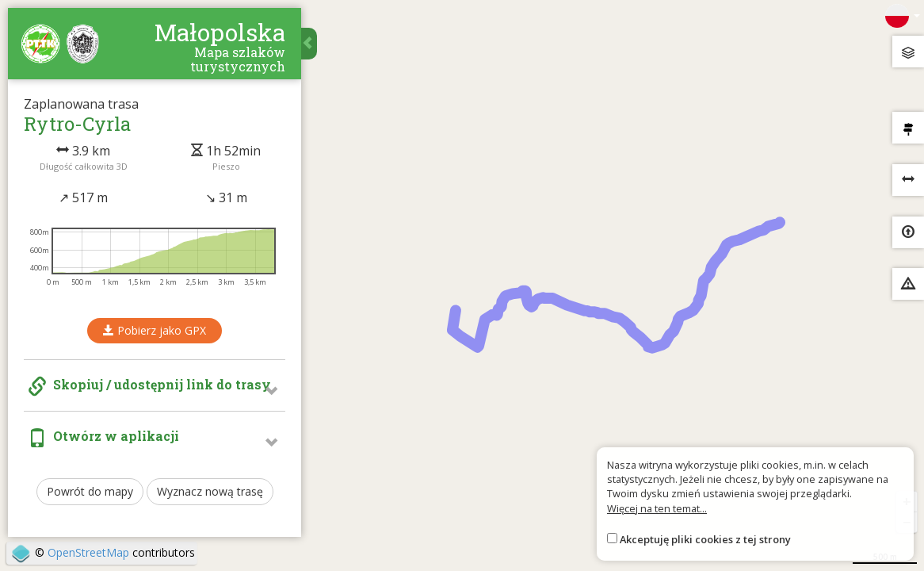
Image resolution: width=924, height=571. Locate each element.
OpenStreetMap (88, 552)
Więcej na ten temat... (657, 508)
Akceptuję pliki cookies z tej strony (705, 539)
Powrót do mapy (90, 491)
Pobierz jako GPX (155, 330)
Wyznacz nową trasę (210, 491)
